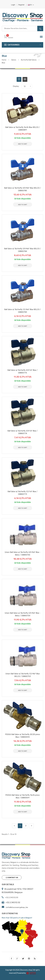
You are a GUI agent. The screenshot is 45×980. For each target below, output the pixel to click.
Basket (9, 38)
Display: (16, 86)
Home (4, 60)
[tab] (19, 79)
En (31, 5)
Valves (14, 60)
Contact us (12, 878)
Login (13, 5)
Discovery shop (26, 970)
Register (21, 5)
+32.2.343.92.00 (12, 897)
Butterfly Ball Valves (29, 60)
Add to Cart (23, 812)
